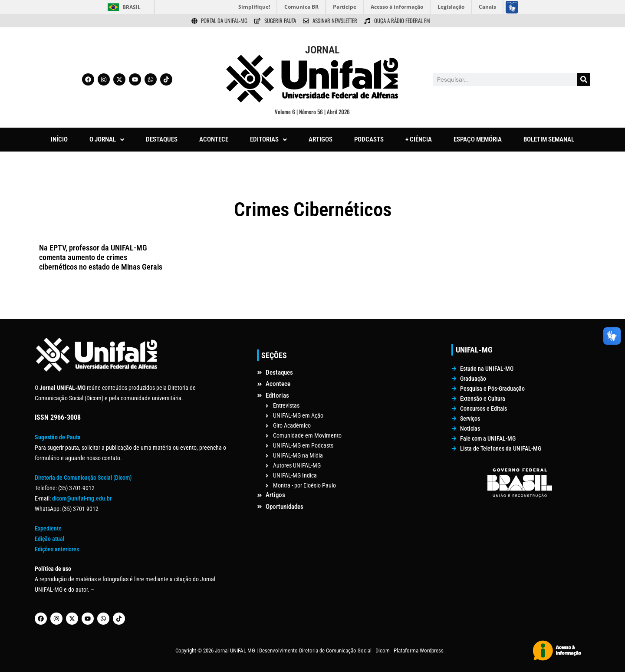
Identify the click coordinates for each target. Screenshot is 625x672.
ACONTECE (214, 139)
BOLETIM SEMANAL (549, 139)
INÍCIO (59, 139)
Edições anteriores (57, 549)
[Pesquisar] (584, 79)
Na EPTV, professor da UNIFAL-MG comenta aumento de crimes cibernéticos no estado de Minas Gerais (101, 257)
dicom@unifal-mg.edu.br (82, 498)
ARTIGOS (321, 139)
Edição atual (49, 539)
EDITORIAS (268, 139)
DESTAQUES (162, 139)
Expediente (48, 528)
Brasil (132, 7)
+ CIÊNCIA (419, 139)
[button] (107, 140)
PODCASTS (369, 139)
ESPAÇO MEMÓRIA (478, 139)
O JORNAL (107, 139)
